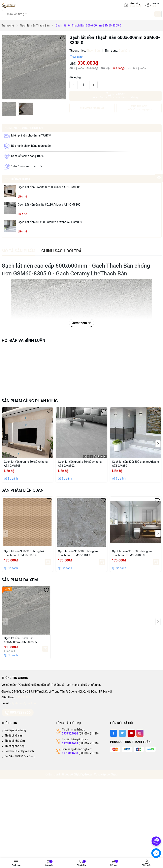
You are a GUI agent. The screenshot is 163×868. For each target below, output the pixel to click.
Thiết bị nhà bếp (15, 746)
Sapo (114, 774)
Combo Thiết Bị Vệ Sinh (19, 751)
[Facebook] (114, 733)
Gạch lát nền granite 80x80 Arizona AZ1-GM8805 (49, 187)
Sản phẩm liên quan (23, 490)
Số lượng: (75, 77)
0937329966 (24, 697)
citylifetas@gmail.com (24, 703)
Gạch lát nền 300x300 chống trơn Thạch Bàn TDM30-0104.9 (79, 553)
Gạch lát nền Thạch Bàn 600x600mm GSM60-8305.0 (22, 640)
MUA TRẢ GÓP (139, 108)
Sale (154, 6)
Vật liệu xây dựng (15, 730)
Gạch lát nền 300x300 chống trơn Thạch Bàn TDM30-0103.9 (133, 553)
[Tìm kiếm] (158, 14)
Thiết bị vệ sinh (14, 736)
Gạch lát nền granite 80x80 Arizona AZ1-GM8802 (49, 205)
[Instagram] (140, 733)
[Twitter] (122, 733)
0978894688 (70, 743)
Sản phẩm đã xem (20, 580)
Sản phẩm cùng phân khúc (30, 401)
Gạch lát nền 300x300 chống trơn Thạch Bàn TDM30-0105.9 (25, 553)
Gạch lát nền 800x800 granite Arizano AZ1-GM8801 (51, 222)
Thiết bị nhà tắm (15, 741)
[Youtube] (131, 733)
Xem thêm (81, 323)
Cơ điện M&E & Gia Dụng (20, 756)
